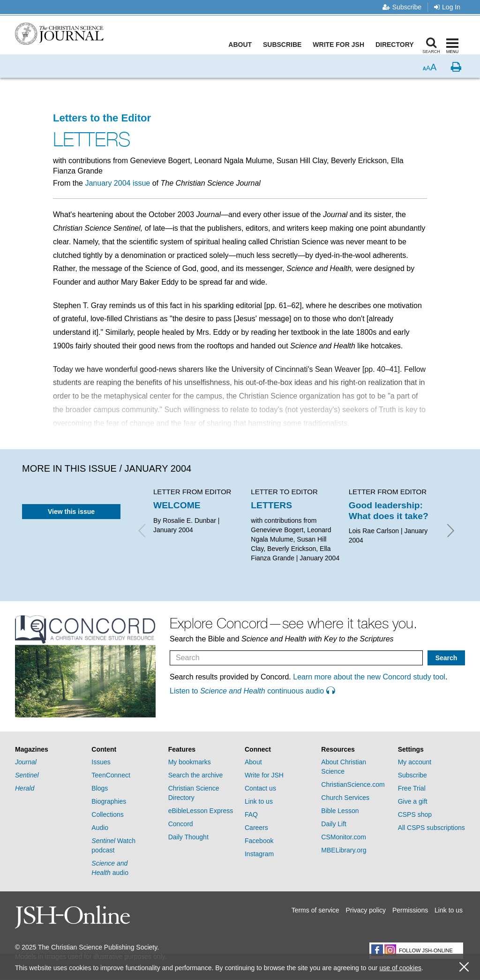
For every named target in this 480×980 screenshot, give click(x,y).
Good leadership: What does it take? (389, 510)
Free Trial (412, 788)
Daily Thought (188, 837)
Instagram (259, 854)
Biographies (109, 801)
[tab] (49, 750)
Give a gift (413, 801)
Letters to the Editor (102, 118)
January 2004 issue (117, 183)
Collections (107, 814)
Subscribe (402, 7)
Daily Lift (334, 824)
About (242, 45)
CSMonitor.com (344, 837)
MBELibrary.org (344, 850)
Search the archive (196, 775)
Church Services (345, 798)
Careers (256, 828)
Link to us (259, 801)
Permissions (410, 910)
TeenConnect (111, 775)
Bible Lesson (340, 811)
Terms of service (315, 910)
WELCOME (177, 505)
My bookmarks (190, 762)
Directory (397, 45)
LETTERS (271, 505)
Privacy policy (366, 910)
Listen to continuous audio (252, 691)
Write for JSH (341, 45)
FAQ (251, 814)
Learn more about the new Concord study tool (369, 677)
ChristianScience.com (353, 784)
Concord (181, 824)
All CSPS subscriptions (431, 828)
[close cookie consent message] (464, 967)
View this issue (71, 512)
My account (415, 762)
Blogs (100, 788)
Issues (101, 762)
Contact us (260, 788)
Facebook (259, 841)
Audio (100, 828)
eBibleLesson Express (201, 811)
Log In (447, 7)
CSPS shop (415, 814)
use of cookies (400, 968)
